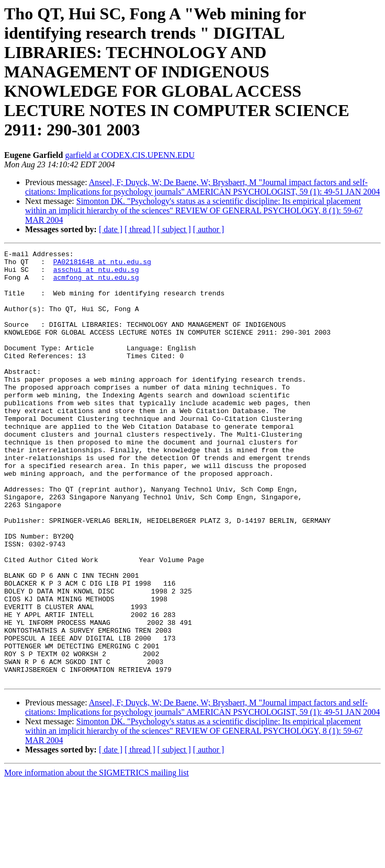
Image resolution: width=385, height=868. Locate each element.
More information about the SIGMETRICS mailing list (97, 859)
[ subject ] (174, 229)
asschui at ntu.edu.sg (96, 274)
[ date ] (111, 229)
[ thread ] (140, 229)
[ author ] (209, 229)
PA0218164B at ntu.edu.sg (102, 265)
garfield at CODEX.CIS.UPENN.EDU (130, 155)
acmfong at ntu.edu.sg (96, 283)
